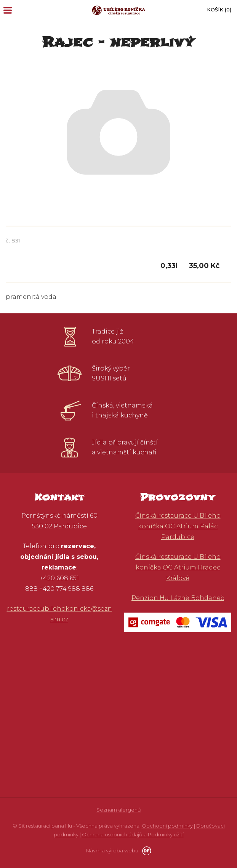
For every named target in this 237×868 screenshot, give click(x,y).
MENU (8, 10)
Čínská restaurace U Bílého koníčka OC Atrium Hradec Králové (178, 567)
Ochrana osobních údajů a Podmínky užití (133, 834)
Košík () (219, 10)
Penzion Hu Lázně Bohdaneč (178, 598)
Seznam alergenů (119, 810)
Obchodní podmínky (167, 826)
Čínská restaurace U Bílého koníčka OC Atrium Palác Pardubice (178, 526)
